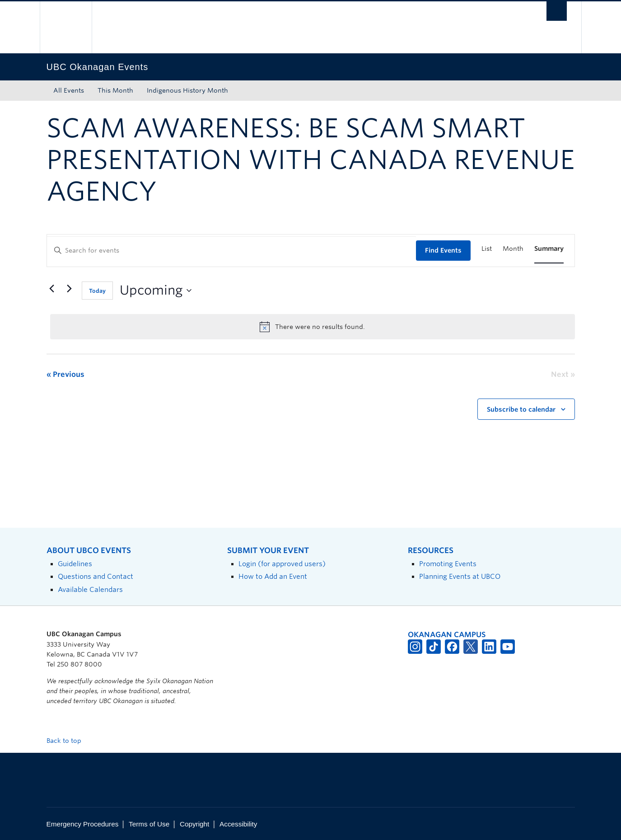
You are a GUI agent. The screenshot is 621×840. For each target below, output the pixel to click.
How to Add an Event (273, 576)
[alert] (313, 327)
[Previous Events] (52, 289)
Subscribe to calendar (521, 409)
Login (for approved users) (282, 564)
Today (97, 291)
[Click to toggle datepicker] (156, 291)
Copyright (194, 824)
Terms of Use (149, 824)
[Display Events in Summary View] (549, 249)
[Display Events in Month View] (513, 249)
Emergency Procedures (83, 824)
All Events (69, 90)
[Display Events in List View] (487, 249)
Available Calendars (90, 589)
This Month (115, 90)
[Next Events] (70, 289)
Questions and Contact (96, 576)
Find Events (443, 250)
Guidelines (75, 564)
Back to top (68, 741)
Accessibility (238, 824)
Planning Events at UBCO (460, 576)
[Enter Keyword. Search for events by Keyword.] (231, 251)
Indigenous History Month (187, 90)
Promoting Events (448, 564)
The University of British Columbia (66, 27)
